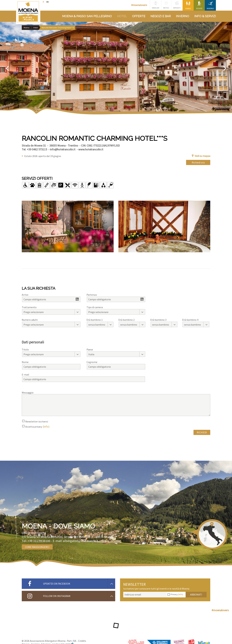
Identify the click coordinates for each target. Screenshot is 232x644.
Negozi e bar (161, 16)
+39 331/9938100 (39, 541)
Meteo (166, 5)
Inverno (210, 5)
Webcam (156, 5)
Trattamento (29, 307)
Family (188, 5)
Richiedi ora (198, 162)
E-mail (25, 375)
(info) (46, 427)
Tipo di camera (95, 307)
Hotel (122, 16)
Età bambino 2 (126, 320)
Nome (25, 362)
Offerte (139, 16)
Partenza (92, 295)
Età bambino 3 (158, 320)
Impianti (177, 5)
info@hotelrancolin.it (63, 149)
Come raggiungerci (37, 547)
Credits (82, 641)
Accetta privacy (34, 427)
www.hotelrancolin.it (91, 149)
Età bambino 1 (95, 320)
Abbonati (196, 595)
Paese (90, 349)
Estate (199, 5)
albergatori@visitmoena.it (81, 541)
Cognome (92, 362)
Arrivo (25, 295)
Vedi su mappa (201, 156)
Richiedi (202, 432)
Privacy (177, 594)
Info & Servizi (205, 16)
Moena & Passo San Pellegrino (87, 16)
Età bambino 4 (190, 320)
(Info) (181, 594)
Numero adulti (30, 320)
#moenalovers (139, 5)
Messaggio (28, 393)
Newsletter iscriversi (37, 421)
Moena (27, 28)
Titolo (25, 349)
